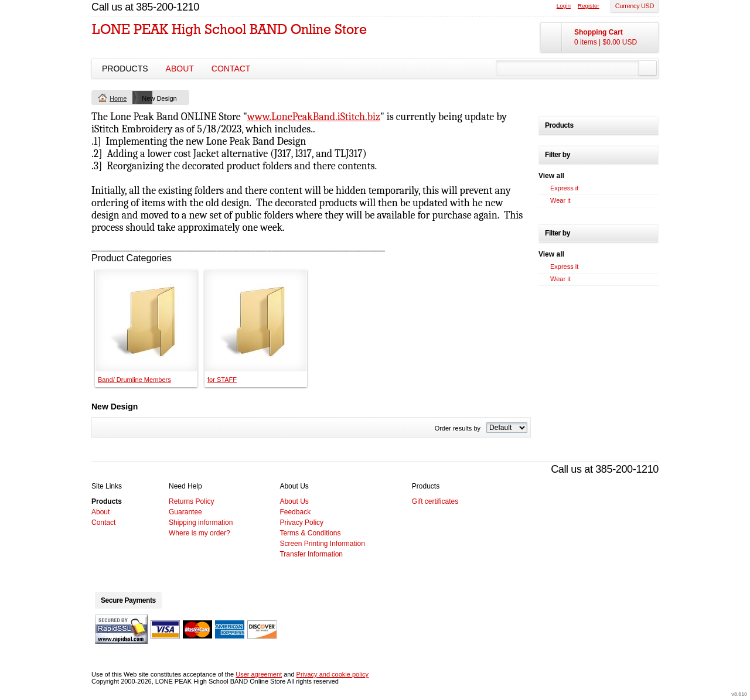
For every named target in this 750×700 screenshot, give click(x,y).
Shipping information (201, 523)
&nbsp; (146, 321)
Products (125, 69)
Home (118, 98)
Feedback (295, 512)
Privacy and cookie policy (333, 674)
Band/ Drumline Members (134, 380)
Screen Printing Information (322, 544)
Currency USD (635, 6)
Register (589, 6)
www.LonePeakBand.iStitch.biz (314, 117)
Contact (231, 69)
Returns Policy (191, 501)
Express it (564, 188)
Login (564, 6)
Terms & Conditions (310, 533)
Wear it (560, 200)
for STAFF (222, 380)
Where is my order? (200, 533)
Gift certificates (435, 501)
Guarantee (185, 512)
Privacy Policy (301, 523)
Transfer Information (311, 554)
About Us (294, 501)
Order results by (458, 428)
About (180, 69)
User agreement (259, 674)
